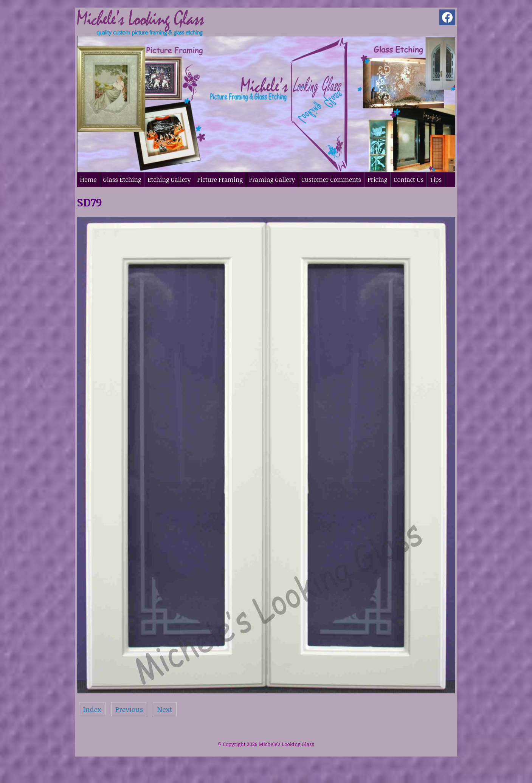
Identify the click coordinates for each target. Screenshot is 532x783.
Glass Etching (122, 180)
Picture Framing (220, 180)
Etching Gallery (169, 180)
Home (88, 180)
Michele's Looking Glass (286, 744)
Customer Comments (331, 180)
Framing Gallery (272, 180)
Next (164, 709)
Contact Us (409, 180)
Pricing (377, 180)
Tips (436, 180)
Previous (129, 709)
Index (92, 709)
